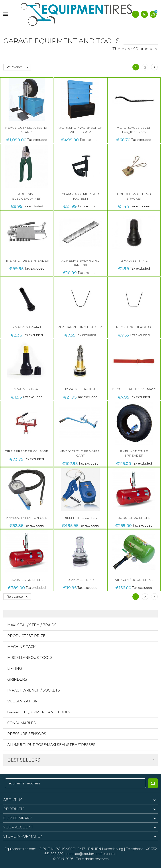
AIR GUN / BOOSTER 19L (134, 580)
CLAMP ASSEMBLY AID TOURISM (80, 196)
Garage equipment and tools (39, 712)
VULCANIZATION (23, 701)
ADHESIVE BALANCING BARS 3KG (80, 263)
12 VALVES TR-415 (27, 389)
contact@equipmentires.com (90, 854)
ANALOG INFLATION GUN (27, 518)
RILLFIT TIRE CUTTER (80, 518)
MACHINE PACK (21, 647)
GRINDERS (17, 679)
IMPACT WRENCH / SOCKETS (34, 690)
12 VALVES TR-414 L (27, 327)
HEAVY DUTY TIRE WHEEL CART (80, 453)
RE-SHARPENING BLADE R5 (80, 327)
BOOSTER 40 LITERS (27, 580)
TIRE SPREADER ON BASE (27, 451)
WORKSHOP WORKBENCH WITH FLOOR (80, 130)
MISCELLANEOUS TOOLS (30, 658)
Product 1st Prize (26, 636)
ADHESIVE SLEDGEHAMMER (27, 196)
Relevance (19, 67)
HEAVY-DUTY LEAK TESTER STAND (27, 130)
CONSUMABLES (22, 723)
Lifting (15, 669)
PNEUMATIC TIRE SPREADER (134, 453)
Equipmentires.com (20, 849)
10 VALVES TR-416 (80, 580)
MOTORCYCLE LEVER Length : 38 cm (134, 130)
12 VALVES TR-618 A (80, 389)
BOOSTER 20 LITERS (134, 518)
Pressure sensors (27, 734)
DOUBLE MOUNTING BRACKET (134, 196)
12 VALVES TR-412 (134, 261)
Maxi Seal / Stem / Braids (32, 625)
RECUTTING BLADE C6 (134, 327)
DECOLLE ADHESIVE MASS (134, 389)
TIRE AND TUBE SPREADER (27, 261)
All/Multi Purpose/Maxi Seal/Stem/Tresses (51, 745)
